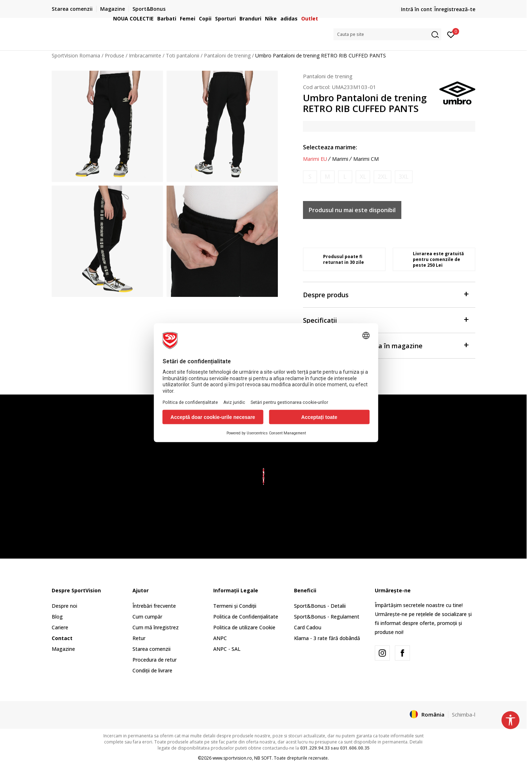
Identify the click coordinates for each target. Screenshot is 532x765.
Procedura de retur (155, 660)
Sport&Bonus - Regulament (327, 617)
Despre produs (386, 294)
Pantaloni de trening (328, 76)
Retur (139, 638)
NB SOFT (263, 758)
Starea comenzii (151, 649)
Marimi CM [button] (366, 159)
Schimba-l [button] (464, 714)
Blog (57, 617)
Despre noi (64, 606)
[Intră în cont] (451, 34)
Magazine (63, 649)
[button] (387, 34)
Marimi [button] (340, 159)
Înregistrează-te (455, 9)
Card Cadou (308, 627)
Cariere (60, 627)
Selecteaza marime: (330, 147)
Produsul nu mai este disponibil (352, 210)
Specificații (386, 320)
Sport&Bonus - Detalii (320, 606)
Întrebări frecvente (154, 606)
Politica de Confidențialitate (246, 617)
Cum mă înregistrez (156, 627)
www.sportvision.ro (232, 758)
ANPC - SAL (227, 649)
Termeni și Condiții (235, 606)
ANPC (220, 638)
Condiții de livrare (152, 670)
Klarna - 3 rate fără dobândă (327, 638)
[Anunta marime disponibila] (310, 177)
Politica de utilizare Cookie (244, 627)
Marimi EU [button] (315, 159)
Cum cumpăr (147, 617)
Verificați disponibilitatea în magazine (386, 345)
